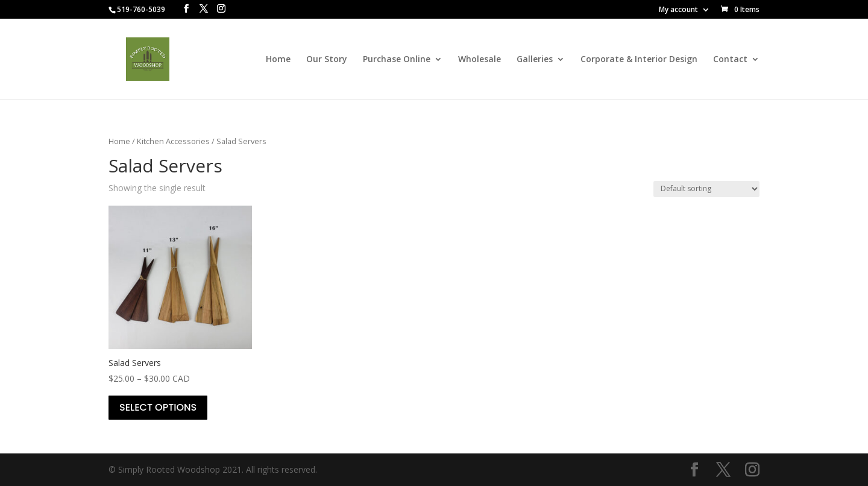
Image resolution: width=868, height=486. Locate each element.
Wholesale (480, 60)
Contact (730, 60)
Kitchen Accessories (173, 141)
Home (278, 60)
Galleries (535, 60)
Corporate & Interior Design (639, 60)
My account (678, 10)
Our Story (327, 60)
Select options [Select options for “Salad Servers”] (158, 407)
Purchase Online (397, 60)
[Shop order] (706, 189)
